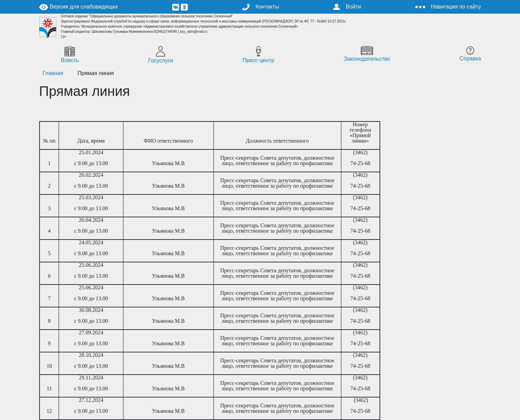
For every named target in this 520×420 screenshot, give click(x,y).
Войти (347, 7)
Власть (70, 55)
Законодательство (367, 54)
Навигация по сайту (448, 7)
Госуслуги (161, 55)
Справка (470, 54)
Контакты (261, 7)
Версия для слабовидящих (79, 7)
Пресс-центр (258, 55)
